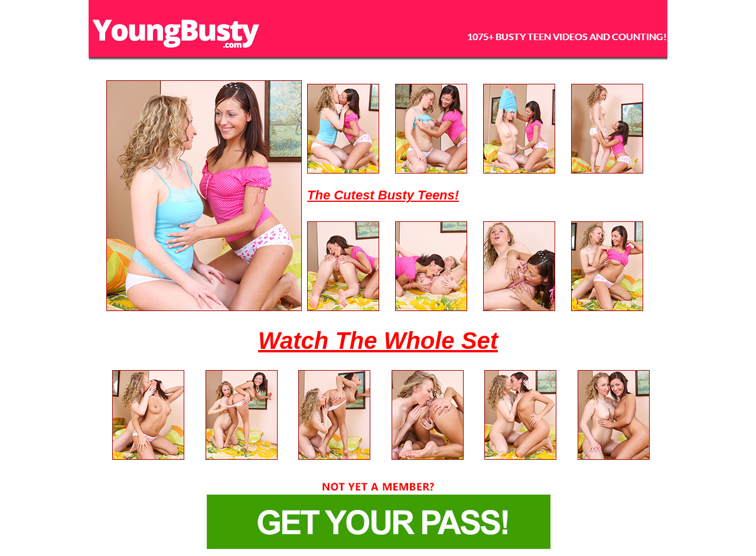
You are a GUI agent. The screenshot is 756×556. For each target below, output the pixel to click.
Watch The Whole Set (378, 341)
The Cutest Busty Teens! (383, 195)
